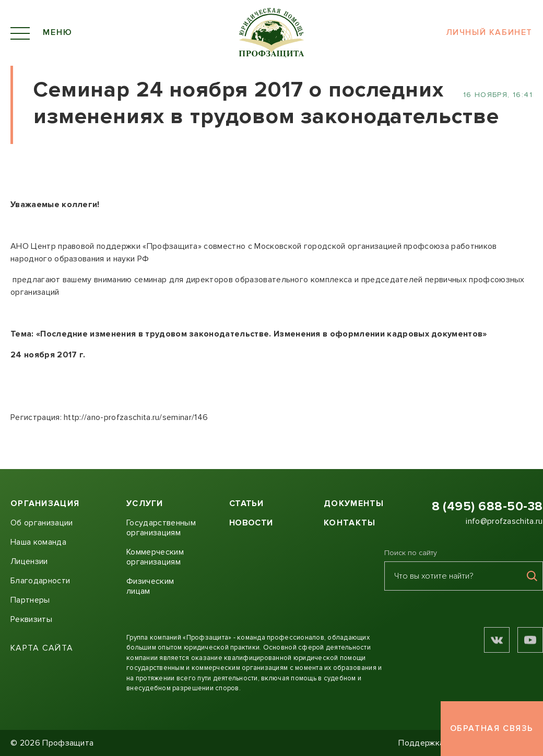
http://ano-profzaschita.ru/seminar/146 (136, 417)
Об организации (42, 523)
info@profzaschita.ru (504, 521)
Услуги (145, 503)
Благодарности (40, 581)
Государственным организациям (161, 528)
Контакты (350, 523)
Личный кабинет (489, 33)
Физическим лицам (150, 586)
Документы (354, 503)
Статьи (246, 503)
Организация (45, 503)
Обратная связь (492, 728)
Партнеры (30, 600)
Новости (251, 523)
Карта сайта (42, 648)
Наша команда (38, 542)
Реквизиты (31, 619)
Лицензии (29, 561)
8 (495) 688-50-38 (487, 506)
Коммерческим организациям (155, 557)
